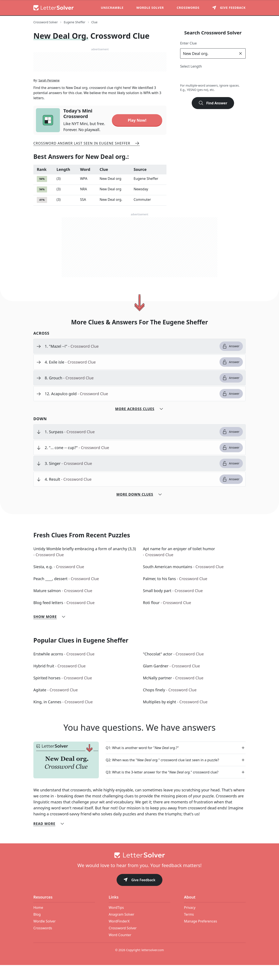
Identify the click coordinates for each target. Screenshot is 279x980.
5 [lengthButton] (213, 77)
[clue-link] (130, 361)
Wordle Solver (150, 8)
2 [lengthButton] (185, 77)
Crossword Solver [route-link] (46, 22)
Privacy (190, 922)
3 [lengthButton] (194, 77)
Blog (37, 929)
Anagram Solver (122, 929)
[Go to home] (139, 870)
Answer (231, 361)
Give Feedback (140, 895)
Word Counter (120, 950)
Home (38, 922)
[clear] (240, 53)
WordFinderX (119, 936)
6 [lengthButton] (222, 77)
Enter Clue (188, 43)
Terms (189, 929)
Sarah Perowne (49, 96)
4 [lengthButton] (203, 77)
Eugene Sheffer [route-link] (75, 22)
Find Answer (213, 103)
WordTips (116, 922)
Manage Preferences (200, 936)
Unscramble (112, 8)
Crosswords (188, 8)
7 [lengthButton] (232, 77)
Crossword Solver (123, 943)
